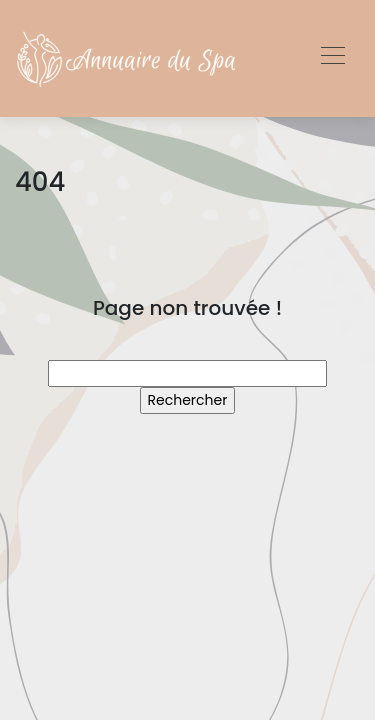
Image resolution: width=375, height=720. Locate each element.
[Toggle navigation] (332, 58)
